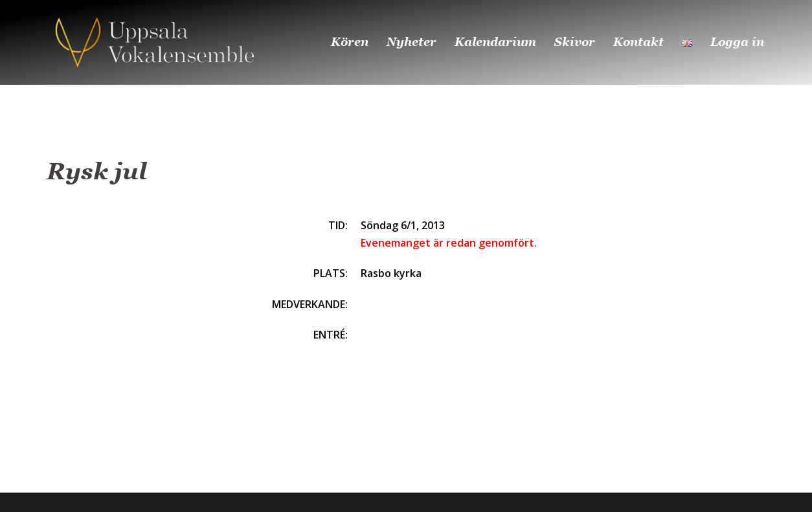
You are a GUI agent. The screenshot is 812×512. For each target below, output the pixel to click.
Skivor (575, 42)
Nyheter (412, 42)
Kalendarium (495, 42)
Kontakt (638, 42)
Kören (350, 42)
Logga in (737, 42)
